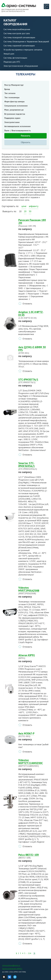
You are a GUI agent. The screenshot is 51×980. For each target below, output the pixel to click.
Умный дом (9, 54)
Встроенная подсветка (15, 114)
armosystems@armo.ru (11, 965)
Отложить (27, 303)
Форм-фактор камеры (14, 101)
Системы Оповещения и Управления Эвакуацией (26, 41)
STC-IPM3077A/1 (34, 381)
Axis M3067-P (34, 735)
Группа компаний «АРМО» (12, 969)
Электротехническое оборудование (21, 66)
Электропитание (12, 122)
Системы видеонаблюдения (17, 29)
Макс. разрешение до (14, 110)
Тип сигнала (10, 93)
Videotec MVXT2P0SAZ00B (34, 590)
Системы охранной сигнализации (19, 46)
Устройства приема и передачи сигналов (23, 50)
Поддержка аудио (12, 118)
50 (30, 211)
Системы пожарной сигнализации (19, 37)
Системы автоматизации (15, 58)
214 (30, 953)
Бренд (7, 89)
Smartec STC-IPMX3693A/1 (34, 466)
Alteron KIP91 (34, 657)
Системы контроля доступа (17, 33)
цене (24, 206)
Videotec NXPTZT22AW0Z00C (34, 763)
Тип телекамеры (12, 97)
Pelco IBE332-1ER (34, 856)
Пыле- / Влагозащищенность (17, 130)
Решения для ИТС (12, 62)
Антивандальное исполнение (17, 126)
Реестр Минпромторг (14, 85)
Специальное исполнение (16, 106)
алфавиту (34, 206)
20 (25, 211)
